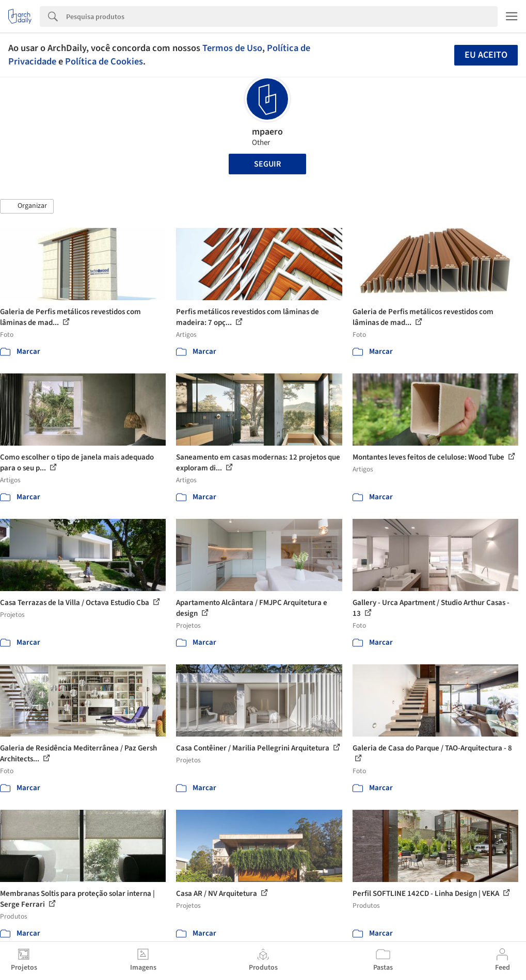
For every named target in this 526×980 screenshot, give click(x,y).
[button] (27, 206)
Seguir (267, 164)
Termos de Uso (232, 48)
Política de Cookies (104, 61)
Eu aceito (486, 55)
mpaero (267, 132)
